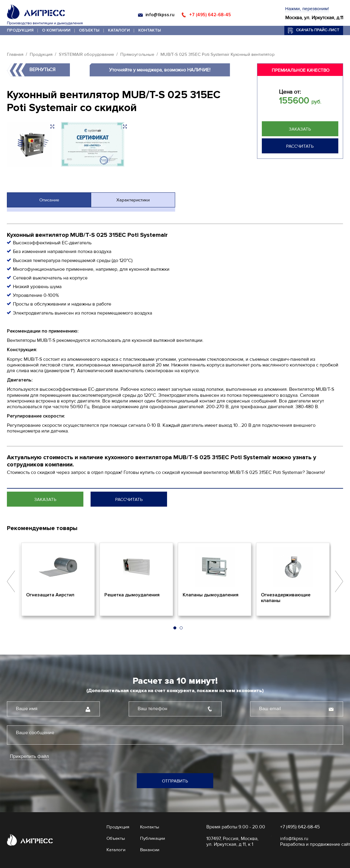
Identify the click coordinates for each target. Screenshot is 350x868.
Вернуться (42, 70)
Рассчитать (300, 146)
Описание (49, 200)
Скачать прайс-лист (318, 30)
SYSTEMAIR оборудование (86, 54)
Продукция (20, 30)
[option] (58, 579)
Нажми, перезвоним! (307, 9)
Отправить (175, 781)
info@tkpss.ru (160, 15)
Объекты (89, 30)
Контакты (150, 30)
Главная (15, 54)
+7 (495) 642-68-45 (210, 15)
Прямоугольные (137, 54)
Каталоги (119, 30)
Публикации (153, 838)
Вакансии (150, 850)
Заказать (300, 129)
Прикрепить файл (29, 756)
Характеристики (133, 200)
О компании (56, 30)
